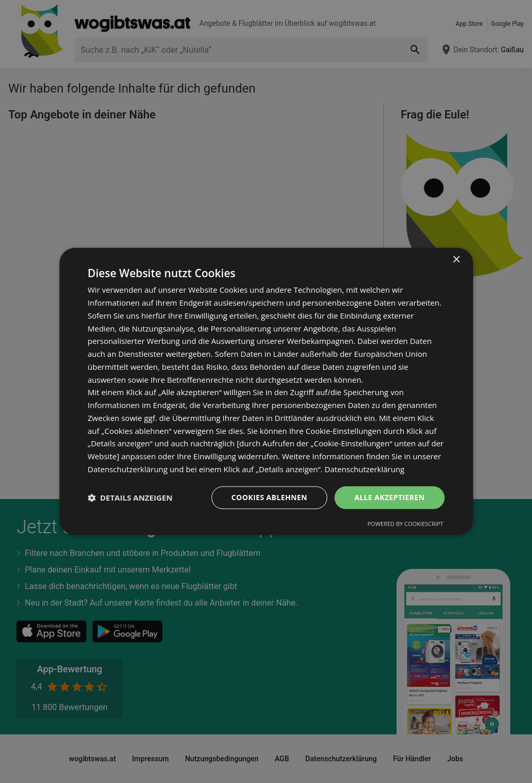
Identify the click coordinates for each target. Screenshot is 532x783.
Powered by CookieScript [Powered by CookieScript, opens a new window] (406, 524)
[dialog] (266, 391)
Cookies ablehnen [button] (270, 497)
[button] (130, 498)
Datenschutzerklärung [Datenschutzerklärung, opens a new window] (365, 469)
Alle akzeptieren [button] (389, 497)
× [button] (456, 260)
